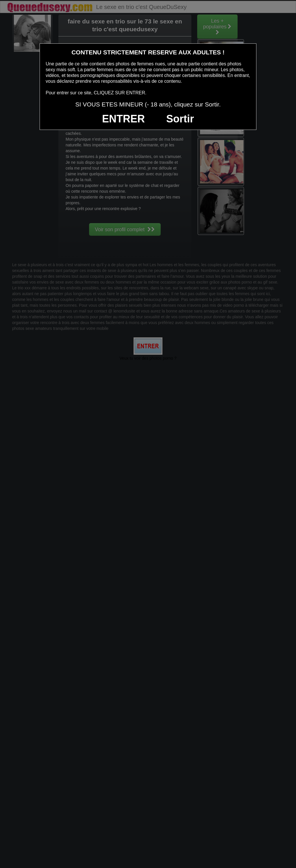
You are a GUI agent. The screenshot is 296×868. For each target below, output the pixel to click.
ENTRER (123, 119)
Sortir (180, 119)
